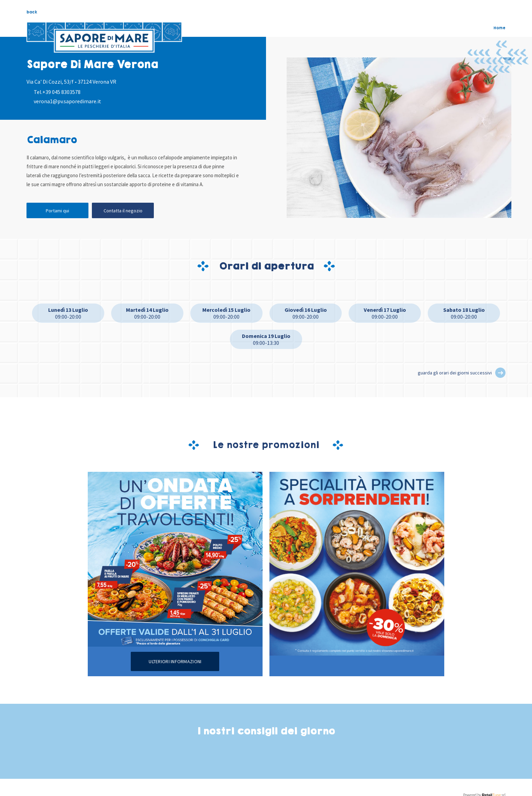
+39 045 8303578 (61, 92)
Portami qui (57, 211)
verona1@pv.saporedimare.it (67, 101)
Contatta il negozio (123, 211)
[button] (500, 373)
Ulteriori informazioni (175, 661)
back (32, 12)
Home (499, 28)
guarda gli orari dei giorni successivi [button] (455, 373)
